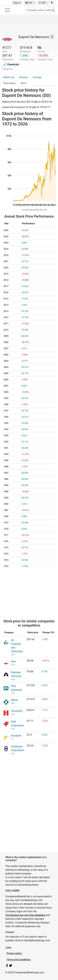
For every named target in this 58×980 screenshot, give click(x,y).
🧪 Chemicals (11, 64)
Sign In (17, 3)
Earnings (37, 77)
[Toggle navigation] (7, 10)
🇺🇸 (29, 3)
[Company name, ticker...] (40, 10)
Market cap (9, 77)
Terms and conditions (19, 960)
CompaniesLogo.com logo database (25, 915)
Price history (9, 83)
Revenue (24, 77)
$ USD (42, 3)
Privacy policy (14, 953)
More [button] (23, 83)
